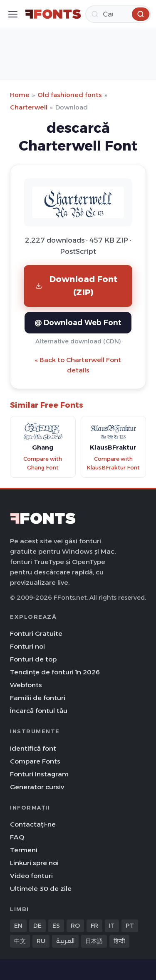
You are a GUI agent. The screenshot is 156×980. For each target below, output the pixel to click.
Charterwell (29, 107)
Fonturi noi (27, 646)
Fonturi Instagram (39, 774)
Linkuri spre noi (34, 863)
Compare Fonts (35, 761)
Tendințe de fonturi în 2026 (55, 672)
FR (94, 926)
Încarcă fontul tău (39, 711)
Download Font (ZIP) (77, 286)
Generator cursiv (37, 787)
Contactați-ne (33, 824)
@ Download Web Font (78, 322)
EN (18, 926)
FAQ (17, 837)
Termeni (24, 850)
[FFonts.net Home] (53, 14)
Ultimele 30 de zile (41, 889)
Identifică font (33, 748)
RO (75, 926)
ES (56, 926)
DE (37, 926)
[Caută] (118, 14)
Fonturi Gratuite (36, 633)
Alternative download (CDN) (78, 341)
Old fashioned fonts (70, 95)
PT (130, 926)
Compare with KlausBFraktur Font (113, 463)
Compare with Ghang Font (43, 463)
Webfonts (26, 685)
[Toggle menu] (13, 14)
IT (112, 926)
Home (20, 95)
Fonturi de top (33, 659)
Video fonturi (31, 876)
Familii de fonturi (38, 698)
